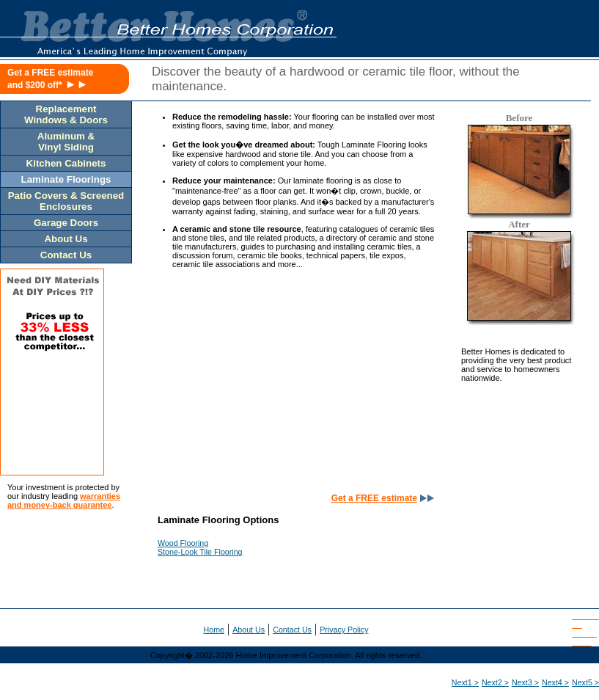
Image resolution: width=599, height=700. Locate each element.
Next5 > (585, 682)
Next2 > (495, 682)
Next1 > (465, 682)
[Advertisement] (290, 388)
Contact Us (292, 630)
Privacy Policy (344, 630)
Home (214, 630)
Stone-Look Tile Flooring (200, 552)
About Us (249, 630)
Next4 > (555, 682)
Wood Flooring (183, 543)
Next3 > (525, 682)
